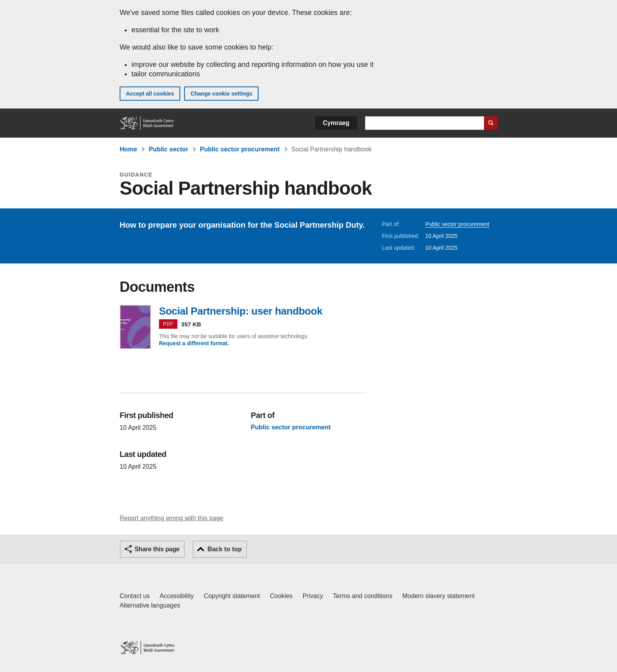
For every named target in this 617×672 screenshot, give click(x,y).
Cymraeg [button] (336, 123)
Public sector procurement (240, 149)
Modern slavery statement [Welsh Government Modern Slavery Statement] (438, 596)
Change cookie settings (221, 94)
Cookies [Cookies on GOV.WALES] (281, 596)
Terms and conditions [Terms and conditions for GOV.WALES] (363, 596)
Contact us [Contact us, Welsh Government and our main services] (135, 596)
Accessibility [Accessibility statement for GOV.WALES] (176, 596)
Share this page (157, 549)
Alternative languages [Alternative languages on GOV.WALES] (150, 605)
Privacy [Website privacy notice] (313, 596)
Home (128, 149)
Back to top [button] (224, 549)
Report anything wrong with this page (171, 518)
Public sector (168, 149)
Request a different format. (194, 343)
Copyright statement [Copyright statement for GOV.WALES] (232, 596)
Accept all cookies (150, 94)
